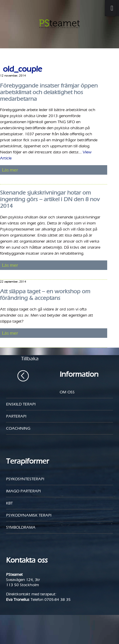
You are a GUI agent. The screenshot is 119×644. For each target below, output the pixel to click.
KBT (9, 503)
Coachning (18, 428)
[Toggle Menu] (111, 8)
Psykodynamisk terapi (29, 515)
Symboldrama (21, 527)
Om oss (67, 392)
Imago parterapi (23, 491)
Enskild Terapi (21, 404)
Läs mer (10, 170)
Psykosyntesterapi (25, 479)
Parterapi (16, 416)
